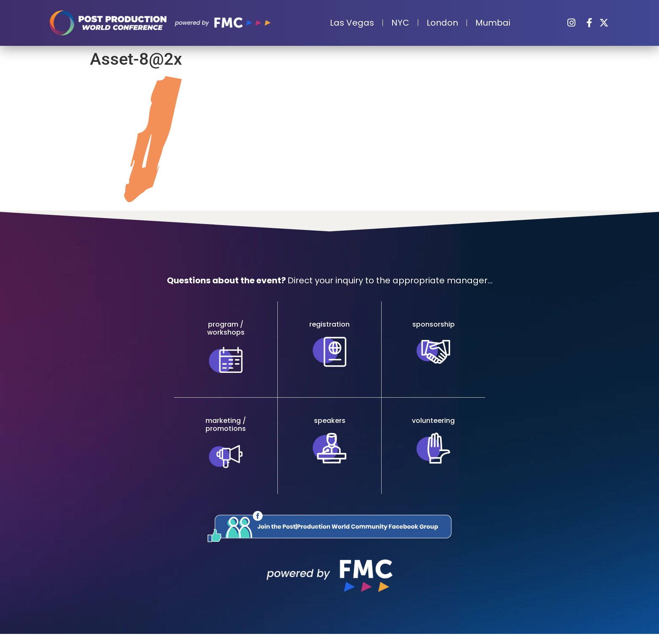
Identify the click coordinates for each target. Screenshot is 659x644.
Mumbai (493, 23)
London (442, 23)
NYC (400, 23)
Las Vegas (352, 23)
